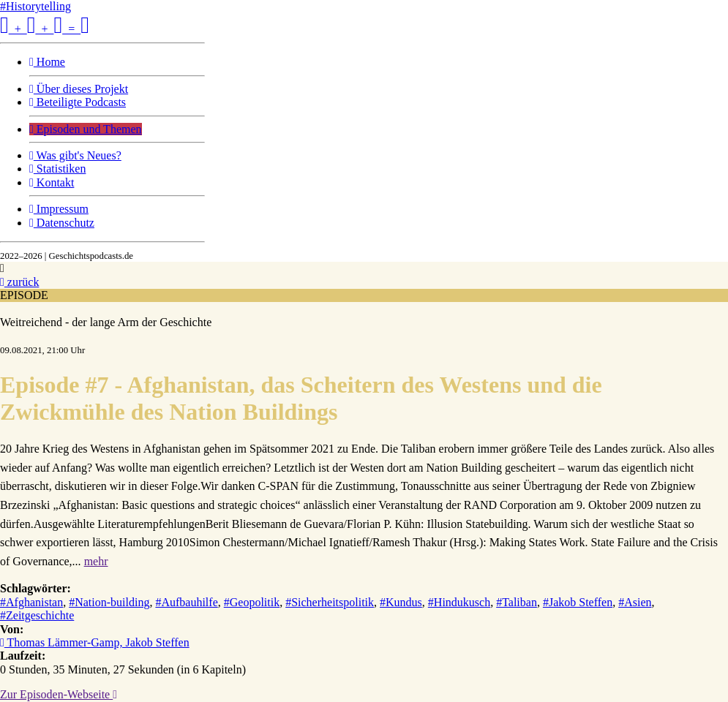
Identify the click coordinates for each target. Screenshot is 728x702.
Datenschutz (62, 223)
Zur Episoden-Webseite (59, 694)
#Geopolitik (252, 602)
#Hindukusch (459, 602)
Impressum (59, 209)
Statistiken (57, 169)
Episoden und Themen (86, 129)
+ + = (45, 29)
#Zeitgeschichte (37, 615)
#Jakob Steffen (578, 602)
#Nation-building (109, 602)
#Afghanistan (31, 602)
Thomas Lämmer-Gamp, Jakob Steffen (95, 642)
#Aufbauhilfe (186, 602)
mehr (96, 561)
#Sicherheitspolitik (330, 602)
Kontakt (52, 182)
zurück (19, 282)
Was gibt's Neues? (75, 155)
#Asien (635, 602)
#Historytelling (35, 6)
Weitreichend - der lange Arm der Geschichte (106, 322)
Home (47, 62)
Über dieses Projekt (79, 89)
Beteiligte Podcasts (78, 102)
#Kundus (401, 602)
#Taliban (517, 602)
